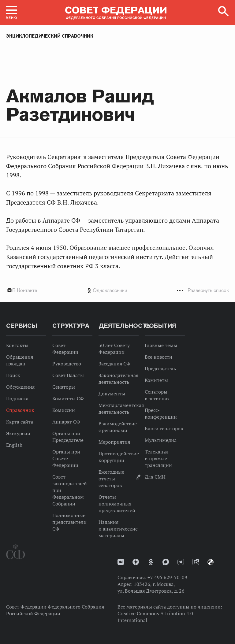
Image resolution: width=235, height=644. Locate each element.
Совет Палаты (68, 375)
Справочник (20, 410)
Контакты (17, 345)
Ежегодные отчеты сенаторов (111, 479)
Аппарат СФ (66, 422)
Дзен (136, 562)
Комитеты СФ (68, 398)
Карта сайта (20, 422)
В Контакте (25, 290)
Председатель (160, 368)
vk (121, 562)
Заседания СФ (114, 364)
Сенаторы (64, 387)
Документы (112, 394)
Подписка (17, 398)
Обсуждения (20, 387)
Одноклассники (110, 290)
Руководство (67, 364)
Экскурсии (18, 433)
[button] (12, 13)
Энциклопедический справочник (50, 36)
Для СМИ (155, 477)
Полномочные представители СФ (69, 522)
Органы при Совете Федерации (66, 458)
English (14, 445)
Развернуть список (208, 290)
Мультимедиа (161, 440)
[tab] (117, 290)
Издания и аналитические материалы (118, 529)
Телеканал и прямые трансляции (158, 458)
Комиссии (64, 410)
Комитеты (156, 380)
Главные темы (161, 345)
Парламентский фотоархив (211, 562)
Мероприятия (114, 442)
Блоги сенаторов (164, 428)
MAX (166, 562)
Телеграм (181, 562)
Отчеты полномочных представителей (117, 504)
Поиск (13, 375)
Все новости (159, 357)
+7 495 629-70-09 (167, 577)
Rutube (196, 562)
